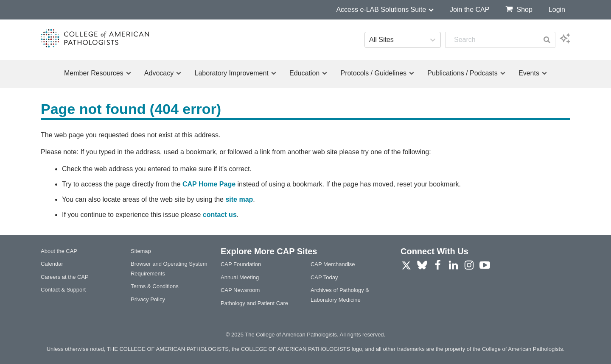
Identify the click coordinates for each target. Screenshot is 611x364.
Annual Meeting (240, 277)
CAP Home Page (209, 184)
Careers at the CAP (65, 277)
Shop (519, 9)
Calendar (52, 264)
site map (239, 199)
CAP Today (324, 277)
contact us (220, 215)
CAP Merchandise (333, 264)
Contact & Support (63, 290)
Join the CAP (469, 10)
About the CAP (59, 251)
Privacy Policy (148, 299)
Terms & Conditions (155, 286)
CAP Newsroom (240, 290)
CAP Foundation (241, 264)
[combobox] (492, 40)
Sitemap (141, 251)
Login (557, 10)
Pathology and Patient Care (254, 303)
